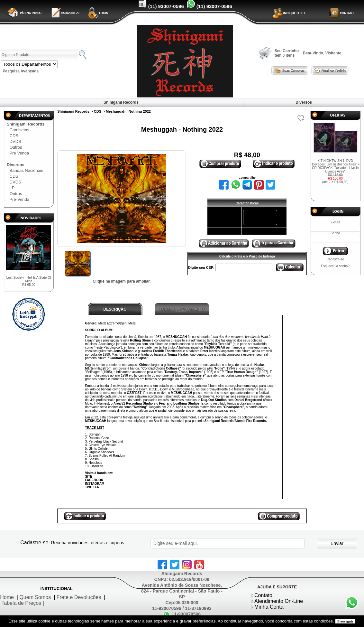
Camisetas (19, 130)
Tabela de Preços (21, 603)
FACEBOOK (94, 480)
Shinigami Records (121, 102)
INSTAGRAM (95, 484)
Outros (16, 147)
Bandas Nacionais (27, 170)
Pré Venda (19, 153)
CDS (14, 136)
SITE (89, 477)
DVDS (15, 141)
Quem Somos (35, 597)
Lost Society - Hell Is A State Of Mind (29, 281)
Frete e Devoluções (79, 597)
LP (12, 188)
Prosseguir (345, 621)
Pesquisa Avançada (21, 71)
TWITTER (92, 487)
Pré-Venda (19, 199)
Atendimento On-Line (279, 601)
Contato (263, 595)
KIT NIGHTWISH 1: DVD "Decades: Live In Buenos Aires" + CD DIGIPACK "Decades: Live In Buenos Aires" (335, 171)
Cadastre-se (335, 259)
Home (7, 597)
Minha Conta (269, 607)
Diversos (304, 102)
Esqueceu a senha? (335, 266)
